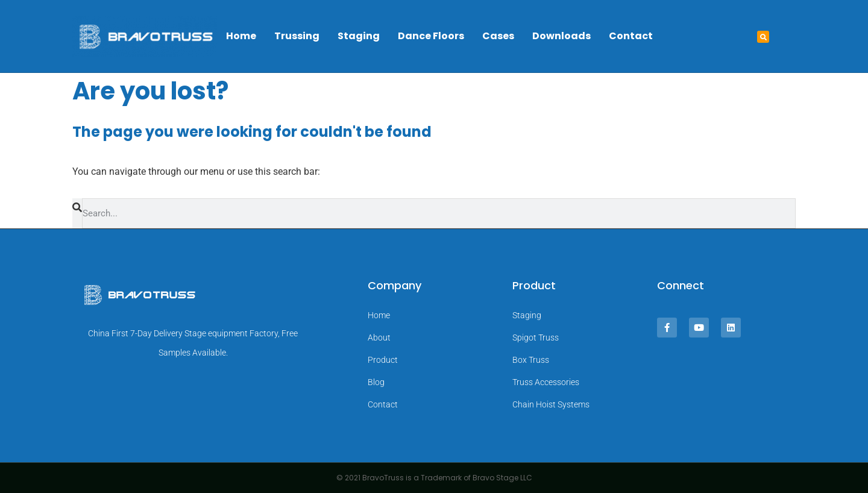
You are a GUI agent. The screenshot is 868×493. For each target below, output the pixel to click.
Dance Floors (431, 36)
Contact (631, 36)
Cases (498, 36)
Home (241, 36)
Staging (359, 36)
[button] (763, 37)
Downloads (561, 36)
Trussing (297, 36)
